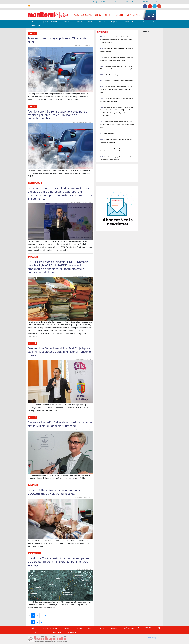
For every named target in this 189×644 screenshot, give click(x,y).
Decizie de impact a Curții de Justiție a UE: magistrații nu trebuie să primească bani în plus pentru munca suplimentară (116, 40)
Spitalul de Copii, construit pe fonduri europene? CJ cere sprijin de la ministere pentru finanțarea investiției (58, 562)
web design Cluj (155, 638)
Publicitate (146, 2)
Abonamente (136, 2)
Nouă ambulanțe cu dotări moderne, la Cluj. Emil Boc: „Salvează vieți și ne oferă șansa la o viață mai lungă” (116, 90)
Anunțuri (102, 22)
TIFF (153, 22)
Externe (143, 22)
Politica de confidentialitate (121, 2)
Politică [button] (98, 15)
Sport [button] (108, 15)
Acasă (77, 15)
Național (114, 22)
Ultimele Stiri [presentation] (103, 32)
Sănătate (34, 22)
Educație (67, 22)
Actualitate (87, 15)
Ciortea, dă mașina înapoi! (112, 75)
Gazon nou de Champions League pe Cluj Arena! (118, 81)
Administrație (35, 183)
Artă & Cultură (129, 22)
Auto (32, 33)
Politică (32, 343)
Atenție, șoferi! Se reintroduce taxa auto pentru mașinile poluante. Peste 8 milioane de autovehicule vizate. (57, 115)
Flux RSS (33, 6)
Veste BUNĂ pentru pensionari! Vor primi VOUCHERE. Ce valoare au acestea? (54, 492)
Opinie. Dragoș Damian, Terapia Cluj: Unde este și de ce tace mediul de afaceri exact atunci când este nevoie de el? (117, 125)
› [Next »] (45, 615)
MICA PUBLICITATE (110, 133)
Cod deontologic (106, 2)
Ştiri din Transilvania (50, 22)
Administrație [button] (134, 15)
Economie (79, 22)
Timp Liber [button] (119, 15)
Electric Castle (36, 26)
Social (91, 22)
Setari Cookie (156, 2)
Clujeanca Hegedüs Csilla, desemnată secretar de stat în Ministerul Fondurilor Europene (60, 424)
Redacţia (95, 2)
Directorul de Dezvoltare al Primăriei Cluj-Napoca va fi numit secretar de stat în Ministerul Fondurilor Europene (60, 352)
